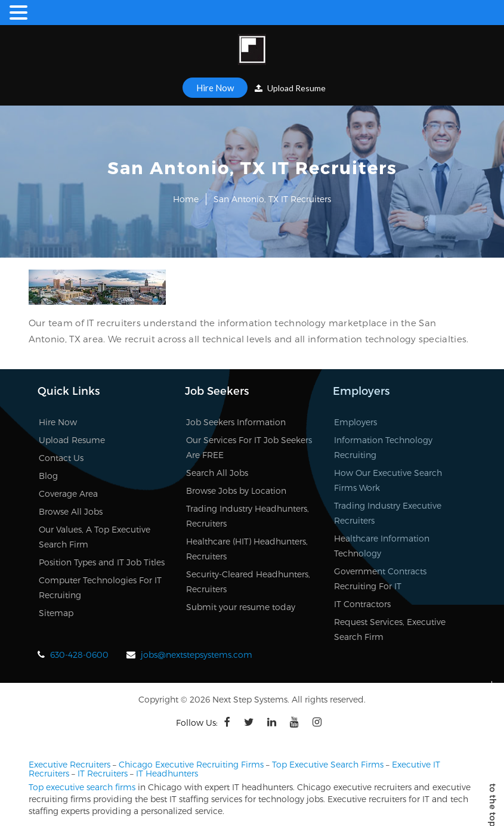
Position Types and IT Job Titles (102, 562)
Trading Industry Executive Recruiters (388, 513)
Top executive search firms (82, 787)
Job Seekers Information (236, 422)
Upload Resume (290, 88)
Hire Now (215, 88)
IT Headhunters (167, 773)
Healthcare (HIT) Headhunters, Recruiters (247, 549)
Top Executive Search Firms (328, 764)
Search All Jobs (217, 473)
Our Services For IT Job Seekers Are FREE (249, 447)
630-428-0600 (79, 655)
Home (186, 199)
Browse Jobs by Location (236, 491)
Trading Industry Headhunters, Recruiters (248, 516)
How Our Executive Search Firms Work (388, 480)
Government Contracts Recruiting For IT (380, 578)
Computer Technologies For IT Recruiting (100, 587)
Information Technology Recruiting (383, 447)
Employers (355, 422)
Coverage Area (68, 494)
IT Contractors (362, 604)
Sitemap (56, 613)
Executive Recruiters (69, 764)
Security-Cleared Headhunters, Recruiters (248, 581)
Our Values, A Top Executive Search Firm (95, 537)
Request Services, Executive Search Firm (390, 629)
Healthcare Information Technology (382, 546)
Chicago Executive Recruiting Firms (191, 764)
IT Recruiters (103, 773)
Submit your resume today (241, 607)
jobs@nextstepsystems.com (197, 655)
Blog (48, 476)
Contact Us (61, 458)
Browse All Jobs (71, 511)
